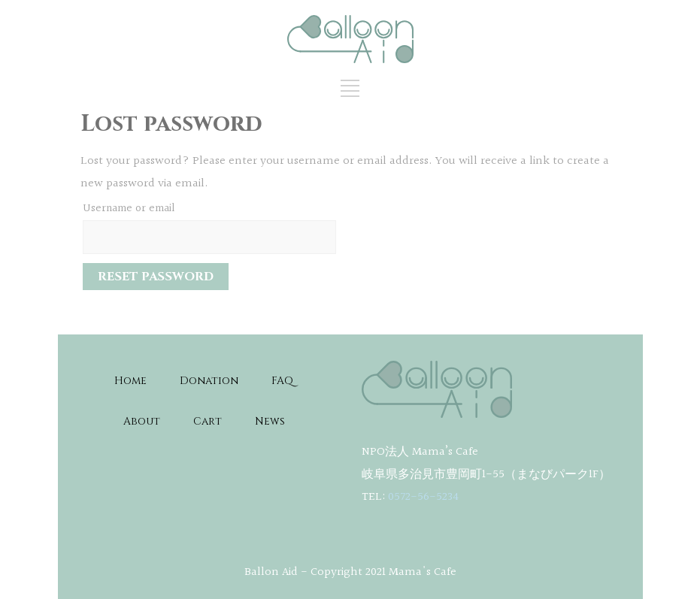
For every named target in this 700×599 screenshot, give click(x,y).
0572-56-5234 (423, 497)
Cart (208, 421)
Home (130, 381)
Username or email (129, 209)
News (270, 421)
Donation (209, 381)
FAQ (282, 381)
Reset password (156, 277)
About (142, 421)
